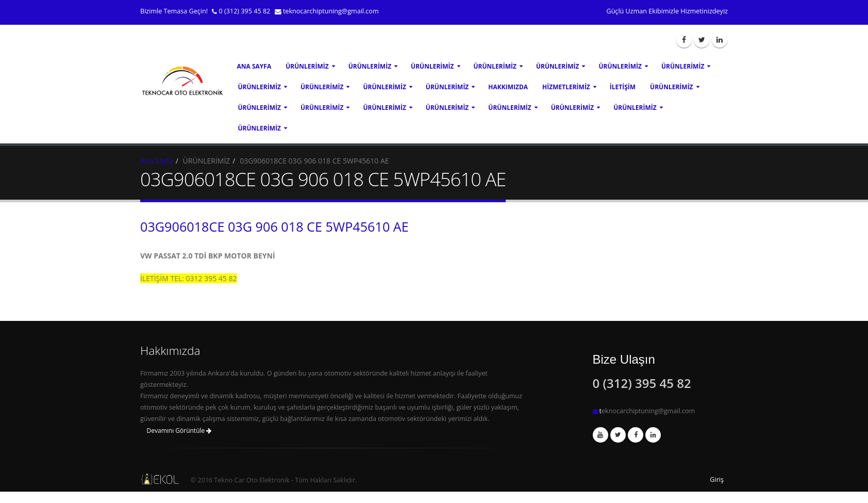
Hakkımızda (508, 87)
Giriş (717, 480)
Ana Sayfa (254, 66)
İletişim (623, 87)
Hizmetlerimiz (566, 87)
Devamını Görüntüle (179, 431)
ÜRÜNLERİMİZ (307, 66)
